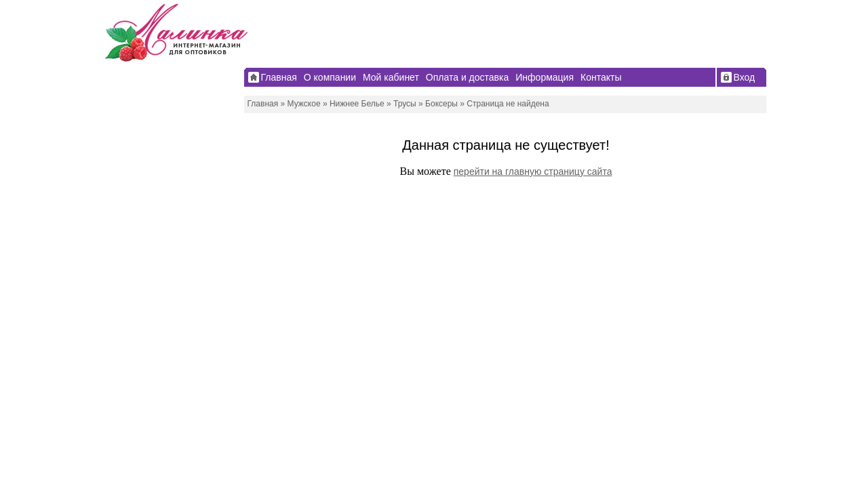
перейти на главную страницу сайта (533, 171)
